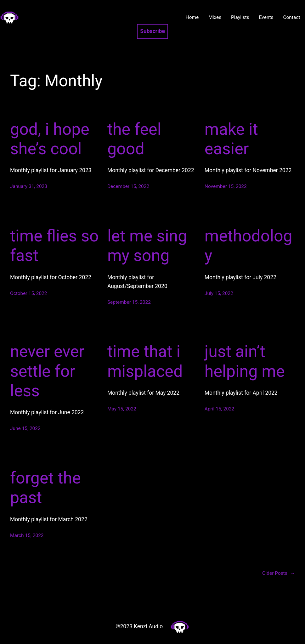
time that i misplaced (145, 361)
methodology (249, 246)
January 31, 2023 (29, 186)
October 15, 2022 (28, 293)
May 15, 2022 (122, 409)
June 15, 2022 (25, 428)
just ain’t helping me (245, 361)
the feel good (134, 139)
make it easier (231, 139)
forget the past (45, 488)
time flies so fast (54, 246)
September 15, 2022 (129, 302)
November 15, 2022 (226, 186)
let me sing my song (147, 246)
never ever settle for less (47, 371)
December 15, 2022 (128, 186)
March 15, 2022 (27, 535)
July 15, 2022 (219, 293)
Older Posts (279, 573)
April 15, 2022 (219, 409)
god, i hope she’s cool (50, 139)
